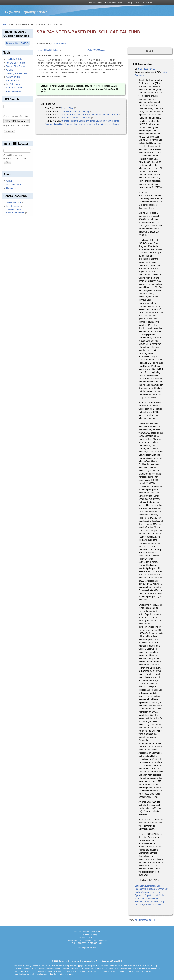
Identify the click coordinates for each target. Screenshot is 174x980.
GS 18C (148, 905)
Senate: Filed (68, 108)
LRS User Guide (14, 184)
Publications (147, 3)
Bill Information (14, 206)
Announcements (14, 91)
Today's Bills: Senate (16, 66)
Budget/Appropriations (145, 892)
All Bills (10, 70)
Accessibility (90, 948)
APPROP (139, 905)
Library (129, 3)
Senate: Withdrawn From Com (77, 118)
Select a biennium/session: (16, 116)
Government (162, 889)
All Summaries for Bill (145, 920)
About (9, 181)
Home (5, 25)
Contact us (11, 188)
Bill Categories (13, 84)
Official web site (15, 202)
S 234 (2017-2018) (147, 69)
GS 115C (157, 905)
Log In (81, 948)
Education (139, 886)
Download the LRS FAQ (17, 43)
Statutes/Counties (14, 88)
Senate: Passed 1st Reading (77, 111)
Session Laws (13, 81)
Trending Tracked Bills (16, 73)
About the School (95, 3)
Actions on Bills (13, 77)
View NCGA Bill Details (49, 50)
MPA (137, 3)
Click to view (59, 44)
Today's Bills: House (15, 63)
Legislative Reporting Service (26, 12)
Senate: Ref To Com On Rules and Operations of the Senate (91, 115)
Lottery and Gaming (155, 902)
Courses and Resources (114, 3)
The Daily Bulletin (14, 59)
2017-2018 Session (97, 50)
